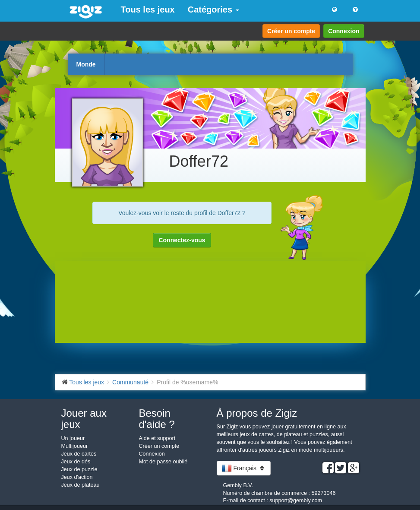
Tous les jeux (148, 10)
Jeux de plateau (81, 485)
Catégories (213, 10)
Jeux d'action (77, 477)
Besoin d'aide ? (157, 419)
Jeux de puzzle (79, 469)
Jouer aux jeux (84, 419)
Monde (86, 64)
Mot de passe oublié (163, 462)
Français (244, 468)
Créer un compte (291, 31)
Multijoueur (75, 446)
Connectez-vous (182, 240)
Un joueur (73, 438)
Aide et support (157, 438)
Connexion (344, 31)
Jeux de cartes (79, 454)
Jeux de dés (76, 462)
